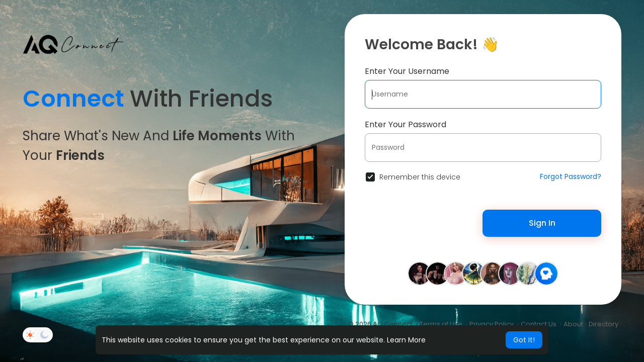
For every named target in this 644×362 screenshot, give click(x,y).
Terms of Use (441, 324)
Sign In (542, 223)
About (573, 324)
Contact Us (539, 324)
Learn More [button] (406, 340)
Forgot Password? (571, 176)
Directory (603, 324)
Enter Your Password (406, 124)
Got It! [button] (524, 340)
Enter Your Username (407, 71)
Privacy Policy (492, 324)
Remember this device (420, 177)
